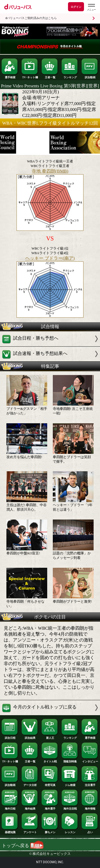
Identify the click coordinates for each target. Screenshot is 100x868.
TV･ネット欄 (30, 76)
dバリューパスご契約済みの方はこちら (31, 18)
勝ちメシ (50, 831)
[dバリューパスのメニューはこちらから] (91, 7)
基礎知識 (10, 831)
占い (90, 831)
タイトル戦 (50, 760)
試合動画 (90, 76)
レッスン (70, 831)
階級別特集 (70, 760)
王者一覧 (50, 76)
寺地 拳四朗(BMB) (50, 171)
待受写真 (50, 784)
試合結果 (30, 737)
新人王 (50, 737)
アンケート (30, 831)
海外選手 (50, 807)
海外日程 (10, 807)
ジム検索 (70, 784)
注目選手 (90, 784)
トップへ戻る (23, 846)
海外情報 (90, 807)
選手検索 (10, 76)
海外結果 (30, 807)
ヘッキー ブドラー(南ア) (50, 258)
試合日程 (10, 737)
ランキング (70, 76)
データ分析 (30, 784)
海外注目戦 (70, 807)
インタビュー (90, 760)
